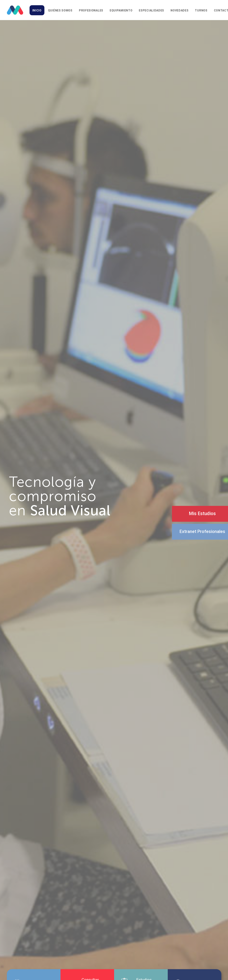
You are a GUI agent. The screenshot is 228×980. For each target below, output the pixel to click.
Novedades (179, 10)
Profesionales (91, 10)
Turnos (201, 10)
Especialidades (151, 10)
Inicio (37, 10)
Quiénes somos (60, 10)
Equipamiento (121, 10)
